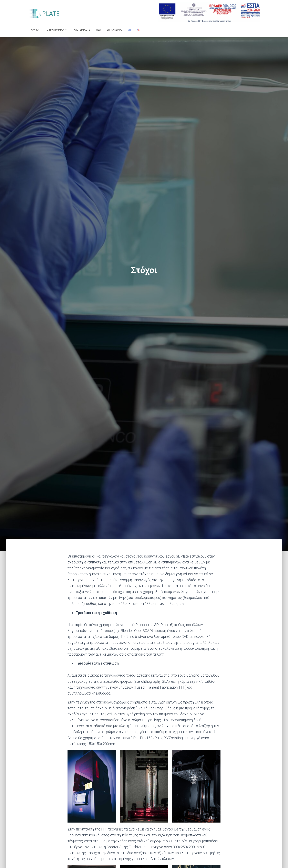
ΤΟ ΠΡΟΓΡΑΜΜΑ (56, 30)
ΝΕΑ (98, 30)
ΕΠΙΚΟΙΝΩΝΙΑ (114, 30)
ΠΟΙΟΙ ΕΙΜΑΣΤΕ (81, 30)
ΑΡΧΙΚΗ (35, 30)
